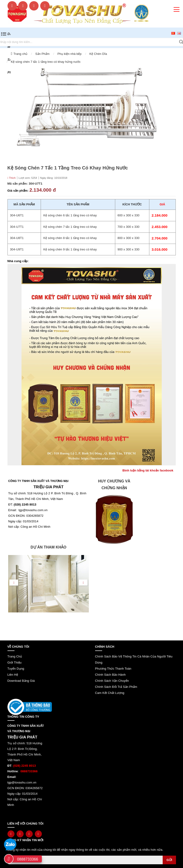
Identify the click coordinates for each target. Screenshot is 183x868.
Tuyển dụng (16, 669)
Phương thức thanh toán (113, 669)
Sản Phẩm (42, 54)
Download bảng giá (21, 681)
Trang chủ (20, 54)
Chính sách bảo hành (110, 675)
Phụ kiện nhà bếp (70, 54)
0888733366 (28, 859)
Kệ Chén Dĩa (98, 54)
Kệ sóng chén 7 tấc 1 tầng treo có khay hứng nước (46, 62)
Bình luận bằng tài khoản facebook (148, 470)
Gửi (169, 860)
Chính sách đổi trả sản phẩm (116, 687)
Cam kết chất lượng (110, 693)
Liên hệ (13, 675)
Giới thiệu (15, 662)
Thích (12, 178)
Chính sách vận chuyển (112, 681)
